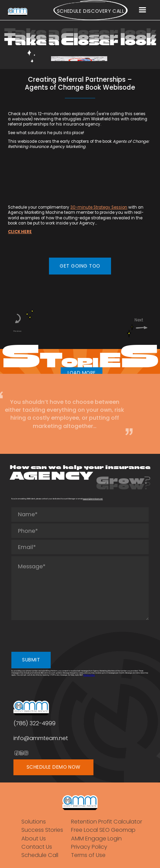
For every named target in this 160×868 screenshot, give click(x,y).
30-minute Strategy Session (99, 207)
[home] (18, 12)
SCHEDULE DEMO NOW (54, 767)
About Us (34, 839)
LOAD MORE (82, 373)
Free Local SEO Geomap (103, 830)
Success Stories (42, 830)
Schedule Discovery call (91, 11)
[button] (142, 10)
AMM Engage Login (96, 839)
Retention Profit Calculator (107, 822)
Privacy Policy (89, 675)
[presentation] (64, 636)
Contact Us (37, 847)
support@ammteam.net (93, 499)
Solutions (34, 822)
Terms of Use (88, 855)
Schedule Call (40, 855)
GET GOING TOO (80, 266)
